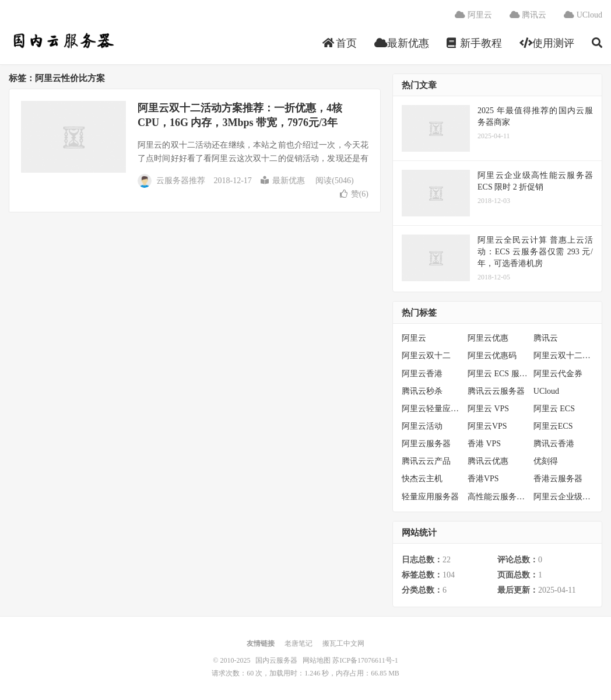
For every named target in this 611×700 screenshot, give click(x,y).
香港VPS (483, 479)
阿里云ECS (553, 426)
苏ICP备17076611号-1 (365, 660)
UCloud (583, 15)
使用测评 (547, 43)
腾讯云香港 (554, 444)
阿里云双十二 (426, 356)
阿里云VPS (487, 426)
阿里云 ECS (554, 409)
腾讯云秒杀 (422, 391)
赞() (354, 194)
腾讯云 (528, 15)
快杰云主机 (422, 479)
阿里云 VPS (488, 409)
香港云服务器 (558, 479)
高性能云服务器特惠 (498, 497)
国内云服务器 (62, 41)
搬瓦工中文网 (343, 643)
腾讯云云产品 (426, 461)
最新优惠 (402, 43)
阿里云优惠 (488, 338)
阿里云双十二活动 (563, 356)
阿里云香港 (422, 374)
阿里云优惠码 (492, 356)
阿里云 (473, 15)
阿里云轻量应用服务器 (432, 409)
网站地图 (317, 660)
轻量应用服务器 (430, 497)
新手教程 (474, 43)
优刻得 (546, 461)
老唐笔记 (299, 643)
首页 (340, 43)
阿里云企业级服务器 (563, 497)
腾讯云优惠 (488, 461)
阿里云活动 (422, 426)
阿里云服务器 (426, 444)
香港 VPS (484, 444)
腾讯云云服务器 (496, 391)
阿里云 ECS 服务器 (498, 374)
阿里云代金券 (558, 374)
